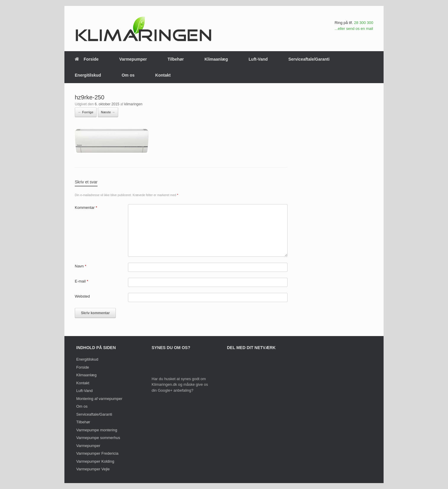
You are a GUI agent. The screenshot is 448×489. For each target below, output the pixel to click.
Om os (128, 75)
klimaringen (133, 104)
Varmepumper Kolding (95, 461)
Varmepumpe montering (97, 430)
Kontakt (163, 75)
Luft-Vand (258, 59)
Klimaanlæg (216, 59)
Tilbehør (176, 59)
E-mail (82, 281)
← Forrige (86, 112)
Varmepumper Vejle (93, 469)
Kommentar (86, 208)
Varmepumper (133, 59)
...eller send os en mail (354, 29)
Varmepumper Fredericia (97, 453)
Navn (81, 266)
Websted (82, 296)
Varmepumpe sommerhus (98, 438)
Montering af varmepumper (99, 399)
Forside (87, 59)
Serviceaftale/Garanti (309, 59)
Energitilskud (88, 75)
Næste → (108, 112)
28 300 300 (364, 23)
